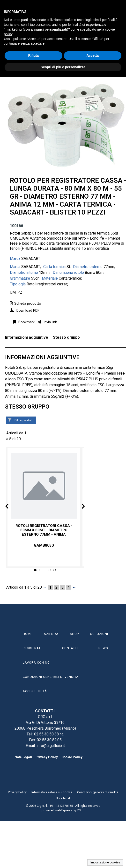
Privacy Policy (47, 757)
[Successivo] (74, 587)
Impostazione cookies (105, 862)
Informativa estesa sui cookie (52, 792)
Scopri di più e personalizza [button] (63, 67)
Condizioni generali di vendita (98, 792)
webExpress (63, 810)
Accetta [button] (93, 55)
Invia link (50, 322)
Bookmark (26, 322)
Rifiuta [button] (33, 55)
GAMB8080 (44, 545)
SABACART (31, 259)
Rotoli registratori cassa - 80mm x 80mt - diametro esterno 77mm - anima (44, 530)
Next (79, 507)
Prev (11, 507)
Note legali (63, 798)
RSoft (81, 810)
